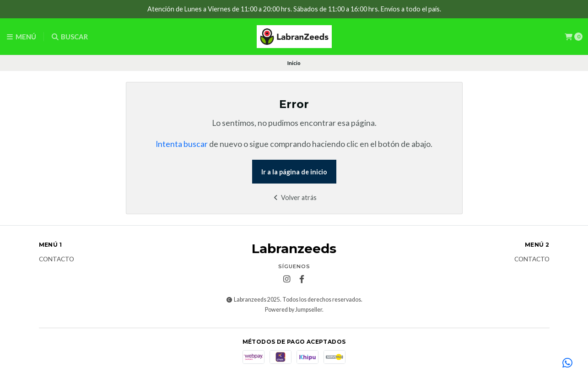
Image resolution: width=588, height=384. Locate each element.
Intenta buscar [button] (182, 144)
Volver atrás (294, 197)
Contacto (57, 260)
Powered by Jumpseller (294, 310)
